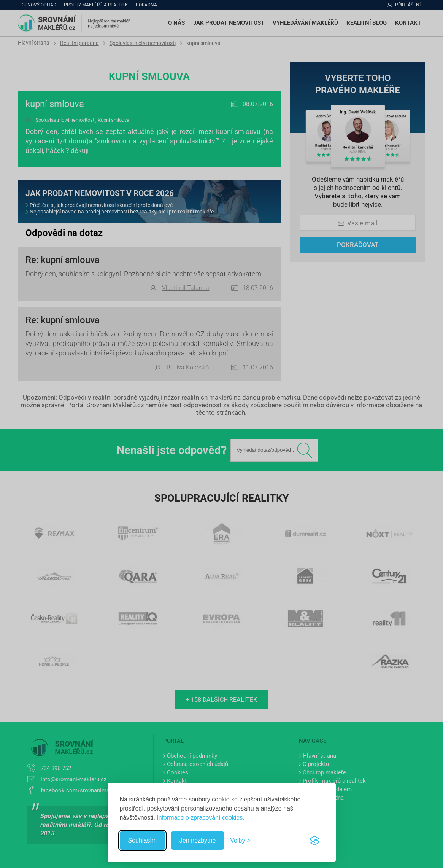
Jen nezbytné (198, 840)
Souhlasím (143, 840)
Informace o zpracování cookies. (200, 818)
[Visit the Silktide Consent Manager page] (314, 841)
